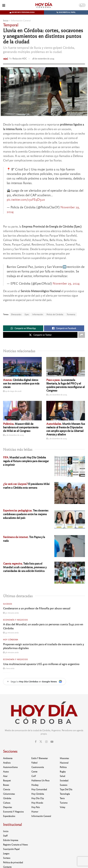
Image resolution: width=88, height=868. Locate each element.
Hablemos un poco (40, 780)
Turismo (64, 803)
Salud (62, 776)
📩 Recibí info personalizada (22, 12)
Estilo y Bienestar (40, 758)
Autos (6, 772)
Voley (62, 807)
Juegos (6, 853)
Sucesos (8, 604)
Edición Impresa (11, 840)
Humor (35, 812)
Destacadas (16, 314)
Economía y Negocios (15, 620)
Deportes (7, 807)
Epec (27, 314)
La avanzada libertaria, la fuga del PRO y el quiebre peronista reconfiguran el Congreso (65, 385)
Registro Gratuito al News (15, 845)
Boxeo (6, 785)
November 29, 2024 (66, 283)
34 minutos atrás (11, 633)
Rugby (63, 772)
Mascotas (64, 758)
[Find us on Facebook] (36, 742)
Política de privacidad (13, 862)
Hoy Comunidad (39, 789)
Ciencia (7, 789)
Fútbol (34, 763)
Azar (5, 776)
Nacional (54, 374)
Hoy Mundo (37, 803)
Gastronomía (38, 767)
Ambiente (8, 758)
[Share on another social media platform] (82, 335)
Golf (34, 776)
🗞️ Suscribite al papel (66, 12)
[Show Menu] (4, 5)
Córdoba (7, 798)
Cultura (7, 803)
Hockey (35, 785)
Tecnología (65, 794)
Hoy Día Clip (38, 798)
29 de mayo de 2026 (12, 391)
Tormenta (71, 314)
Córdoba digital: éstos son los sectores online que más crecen (21, 383)
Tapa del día (66, 789)
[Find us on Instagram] (46, 742)
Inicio (6, 20)
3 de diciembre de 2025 (57, 438)
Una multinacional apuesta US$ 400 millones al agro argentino (41, 664)
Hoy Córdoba (11, 640)
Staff (5, 836)
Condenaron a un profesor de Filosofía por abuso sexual (37, 608)
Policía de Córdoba (55, 314)
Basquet (7, 780)
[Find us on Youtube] (52, 742)
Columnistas (9, 794)
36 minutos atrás (11, 652)
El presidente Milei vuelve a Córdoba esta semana (26, 486)
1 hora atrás (9, 668)
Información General (21, 20)
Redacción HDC (20, 59)
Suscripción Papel (11, 849)
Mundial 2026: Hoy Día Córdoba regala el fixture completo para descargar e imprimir (26, 461)
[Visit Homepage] (44, 5)
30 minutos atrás (11, 613)
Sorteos (7, 858)
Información (38, 314)
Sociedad (64, 780)
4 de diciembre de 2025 (57, 395)
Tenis (62, 798)
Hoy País (36, 807)
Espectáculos (9, 816)
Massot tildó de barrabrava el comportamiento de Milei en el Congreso (21, 427)
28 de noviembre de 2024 (43, 59)
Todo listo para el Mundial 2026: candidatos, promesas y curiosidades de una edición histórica (25, 567)
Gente (34, 772)
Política (63, 767)
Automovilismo (10, 767)
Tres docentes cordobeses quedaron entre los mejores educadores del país (26, 514)
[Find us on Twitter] (41, 742)
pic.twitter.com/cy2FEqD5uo (26, 199)
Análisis (7, 763)
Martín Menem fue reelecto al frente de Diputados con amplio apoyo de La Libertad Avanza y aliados (66, 429)
